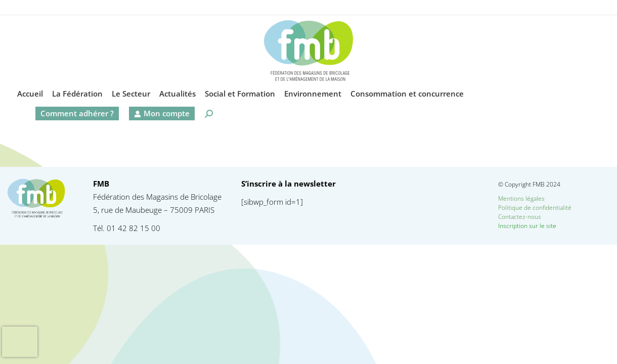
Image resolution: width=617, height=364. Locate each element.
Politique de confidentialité (535, 208)
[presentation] (20, 342)
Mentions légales (521, 198)
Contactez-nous (537, 217)
